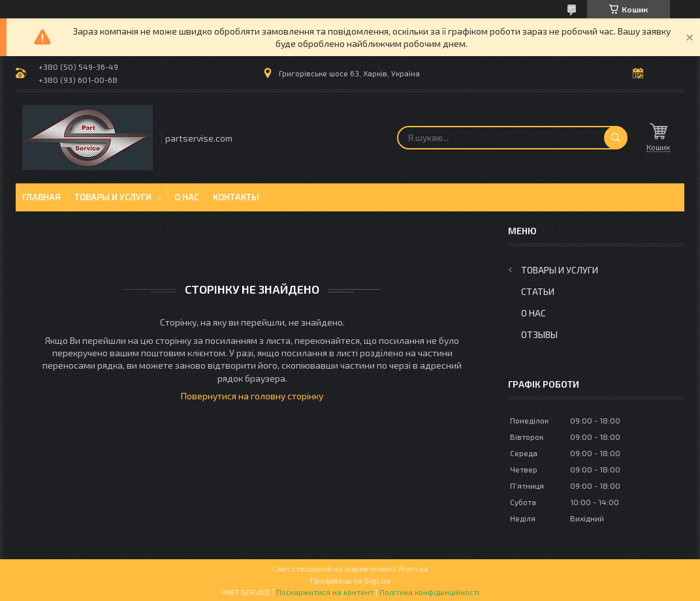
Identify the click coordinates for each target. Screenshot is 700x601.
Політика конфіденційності (429, 592)
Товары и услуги (113, 197)
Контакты (236, 197)
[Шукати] (616, 138)
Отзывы (539, 334)
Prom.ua (413, 568)
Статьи (538, 291)
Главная (41, 197)
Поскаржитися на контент (325, 592)
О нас (187, 197)
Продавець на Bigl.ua (350, 580)
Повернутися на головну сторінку (252, 396)
